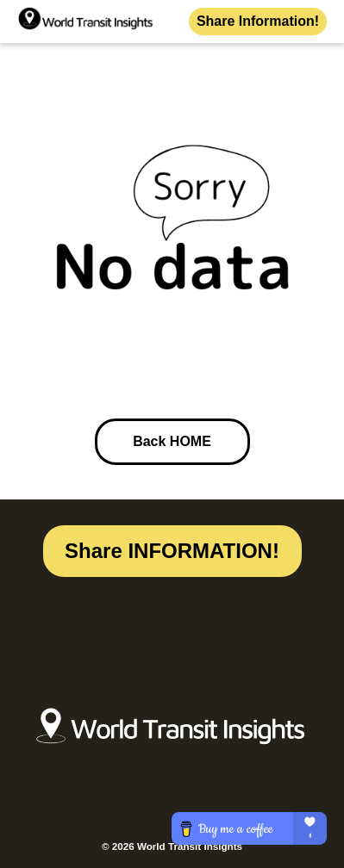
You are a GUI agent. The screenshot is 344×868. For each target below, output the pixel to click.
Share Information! (258, 21)
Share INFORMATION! (172, 551)
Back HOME (172, 441)
